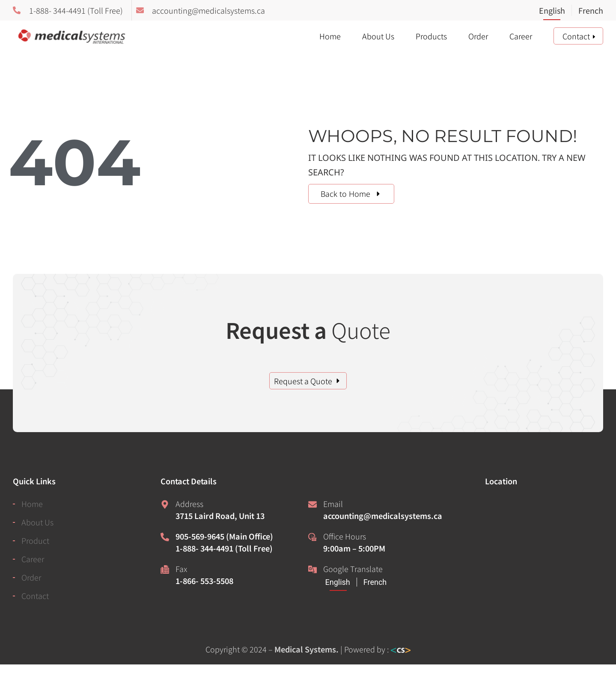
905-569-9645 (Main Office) (224, 536)
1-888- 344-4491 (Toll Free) (224, 548)
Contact (576, 36)
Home (330, 36)
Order (478, 36)
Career (521, 36)
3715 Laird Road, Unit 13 (220, 516)
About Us (378, 36)
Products (431, 36)
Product (35, 540)
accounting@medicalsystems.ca (383, 516)
